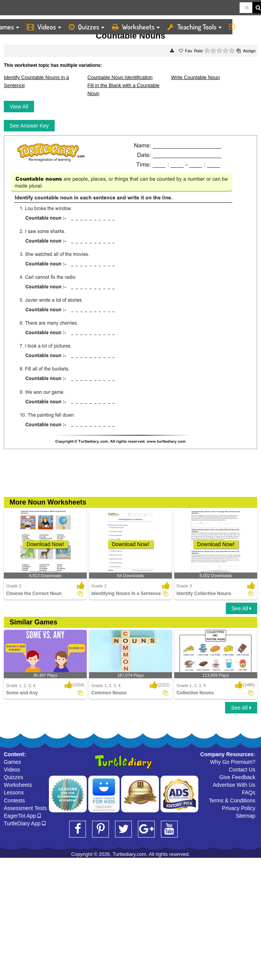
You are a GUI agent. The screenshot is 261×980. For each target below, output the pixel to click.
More (243, 27)
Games (12, 762)
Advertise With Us (234, 785)
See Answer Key (29, 126)
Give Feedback (237, 777)
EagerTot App (22, 816)
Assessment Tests (25, 808)
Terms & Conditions (232, 800)
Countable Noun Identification (120, 77)
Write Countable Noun (196, 77)
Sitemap (246, 816)
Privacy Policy (239, 808)
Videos (44, 27)
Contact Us (242, 770)
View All (19, 107)
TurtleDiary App (25, 823)
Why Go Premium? (233, 762)
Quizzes (87, 27)
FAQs (249, 792)
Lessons (14, 792)
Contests (14, 800)
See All (242, 608)
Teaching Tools (195, 27)
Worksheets (136, 27)
